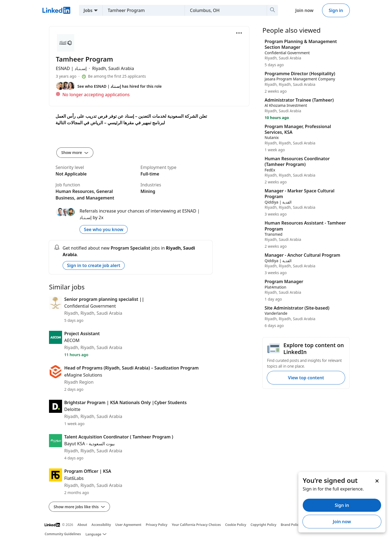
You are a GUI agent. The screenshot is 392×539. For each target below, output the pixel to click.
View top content (306, 378)
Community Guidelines (63, 534)
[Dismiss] (377, 481)
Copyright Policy (263, 525)
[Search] (272, 10)
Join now (304, 10)
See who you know (104, 229)
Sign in (336, 10)
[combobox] (141, 10)
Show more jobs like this (79, 507)
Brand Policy (290, 525)
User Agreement (128, 525)
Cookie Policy (236, 525)
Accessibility (101, 525)
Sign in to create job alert (94, 265)
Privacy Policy (156, 525)
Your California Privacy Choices (196, 525)
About (82, 525)
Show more (75, 152)
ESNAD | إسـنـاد (72, 68)
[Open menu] (239, 33)
